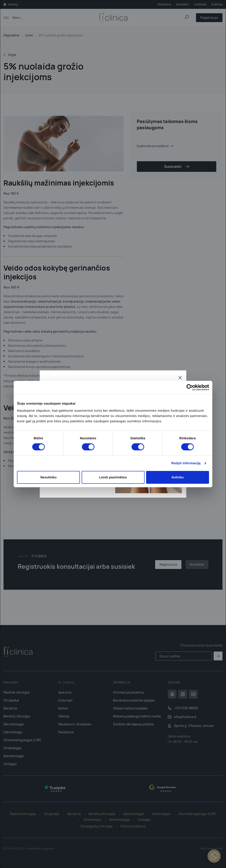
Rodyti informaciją (186, 463)
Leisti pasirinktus (113, 477)
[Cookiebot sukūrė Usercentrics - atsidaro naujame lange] (190, 387)
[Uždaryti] (180, 377)
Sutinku (178, 477)
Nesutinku (48, 477)
